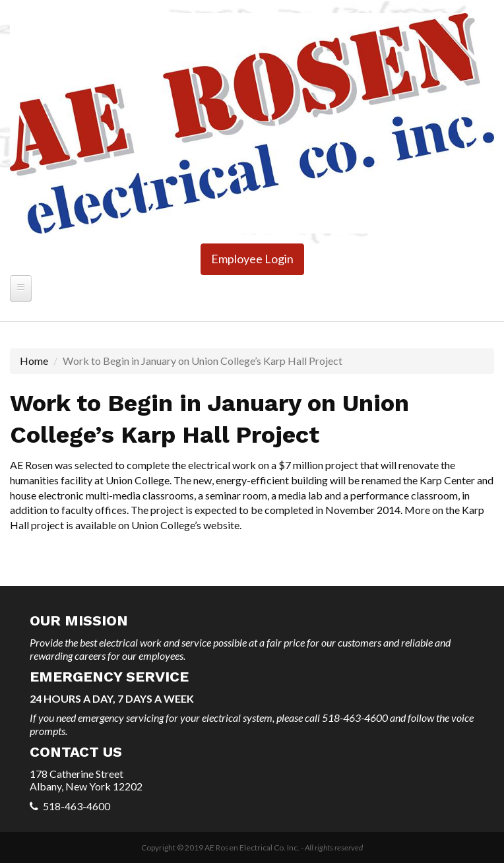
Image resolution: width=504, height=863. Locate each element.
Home (34, 361)
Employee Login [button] (252, 259)
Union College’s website (185, 525)
